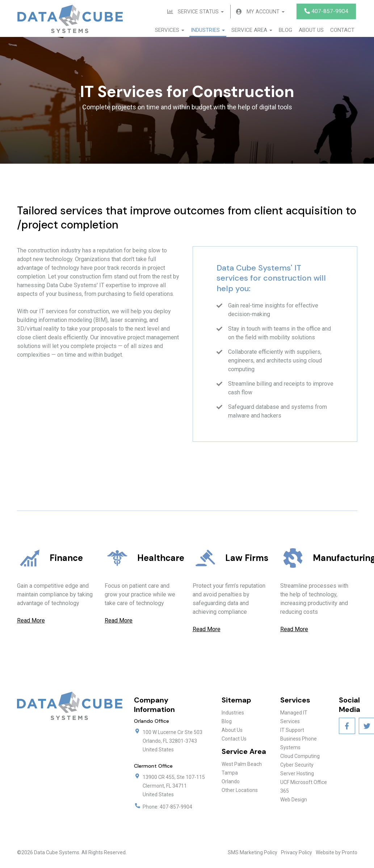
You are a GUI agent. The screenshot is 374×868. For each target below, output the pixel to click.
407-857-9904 (326, 11)
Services (170, 31)
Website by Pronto (337, 853)
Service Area (252, 31)
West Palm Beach (242, 765)
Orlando (231, 782)
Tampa (230, 773)
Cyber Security (297, 766)
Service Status (199, 12)
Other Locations (240, 791)
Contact (342, 31)
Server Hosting (297, 774)
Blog (285, 31)
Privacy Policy (297, 853)
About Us (311, 31)
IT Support (292, 731)
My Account (265, 12)
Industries (208, 31)
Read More (31, 621)
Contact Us (234, 739)
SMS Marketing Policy (253, 853)
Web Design (294, 800)
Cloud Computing (300, 757)
